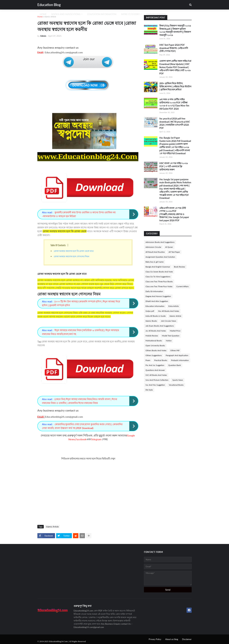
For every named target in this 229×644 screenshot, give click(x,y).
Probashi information (180, 360)
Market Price (175, 331)
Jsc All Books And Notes (156, 331)
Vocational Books (176, 385)
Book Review (179, 267)
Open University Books (155, 346)
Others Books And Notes (156, 350)
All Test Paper (174, 252)
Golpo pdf (150, 311)
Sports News (178, 380)
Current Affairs (182, 286)
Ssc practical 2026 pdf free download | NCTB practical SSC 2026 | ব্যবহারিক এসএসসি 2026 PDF (175, 123)
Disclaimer (187, 639)
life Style (149, 390)
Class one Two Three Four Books (159, 282)
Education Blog (49, 5)
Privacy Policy (155, 639)
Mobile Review (152, 336)
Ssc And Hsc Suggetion (155, 385)
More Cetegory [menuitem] (130, 14)
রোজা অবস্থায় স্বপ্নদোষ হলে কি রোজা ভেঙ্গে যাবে (74, 251)
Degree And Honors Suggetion (158, 296)
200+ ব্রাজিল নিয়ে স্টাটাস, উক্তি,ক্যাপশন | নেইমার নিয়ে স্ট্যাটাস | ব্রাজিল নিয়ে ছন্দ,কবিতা (175, 86)
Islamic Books (151, 321)
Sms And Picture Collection (157, 380)
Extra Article (173, 306)
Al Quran (169, 247)
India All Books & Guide (156, 316)
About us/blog (172, 639)
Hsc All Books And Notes (169, 311)
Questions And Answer (155, 370)
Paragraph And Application (177, 355)
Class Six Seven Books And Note (159, 272)
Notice (169, 341)
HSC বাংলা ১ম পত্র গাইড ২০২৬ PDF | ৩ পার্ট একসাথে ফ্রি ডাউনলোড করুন (173, 166)
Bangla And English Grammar (158, 267)
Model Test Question (171, 336)
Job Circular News (168, 321)
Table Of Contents (58, 245)
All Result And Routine (155, 252)
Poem (148, 360)
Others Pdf (175, 350)
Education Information (155, 306)
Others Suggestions (154, 355)
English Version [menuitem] (156, 14)
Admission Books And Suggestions (160, 242)
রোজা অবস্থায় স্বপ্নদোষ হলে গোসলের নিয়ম (72, 256)
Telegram (96, 439)
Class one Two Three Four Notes (159, 286)
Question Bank (175, 365)
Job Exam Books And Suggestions (160, 326)
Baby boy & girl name (154, 262)
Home (40, 17)
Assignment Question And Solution (160, 257)
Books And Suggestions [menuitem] (66, 14)
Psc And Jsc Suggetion (155, 365)
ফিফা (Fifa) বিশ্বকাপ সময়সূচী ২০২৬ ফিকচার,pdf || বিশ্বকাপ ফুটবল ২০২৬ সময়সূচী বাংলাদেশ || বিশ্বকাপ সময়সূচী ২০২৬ (175, 30)
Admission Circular (153, 247)
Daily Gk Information (154, 291)
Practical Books (161, 360)
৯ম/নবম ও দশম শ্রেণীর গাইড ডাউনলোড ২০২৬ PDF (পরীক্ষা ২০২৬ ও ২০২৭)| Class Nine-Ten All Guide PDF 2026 (174, 104)
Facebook (81, 439)
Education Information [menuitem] (102, 14)
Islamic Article (50, 17)
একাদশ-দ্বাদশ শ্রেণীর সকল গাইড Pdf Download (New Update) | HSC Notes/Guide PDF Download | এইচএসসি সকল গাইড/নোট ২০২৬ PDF (175, 67)
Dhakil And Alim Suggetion (157, 301)
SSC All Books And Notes (156, 375)
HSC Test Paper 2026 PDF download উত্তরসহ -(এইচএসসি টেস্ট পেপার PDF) (174, 48)
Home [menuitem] (43, 14)
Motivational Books (154, 341)
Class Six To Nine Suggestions (158, 277)
